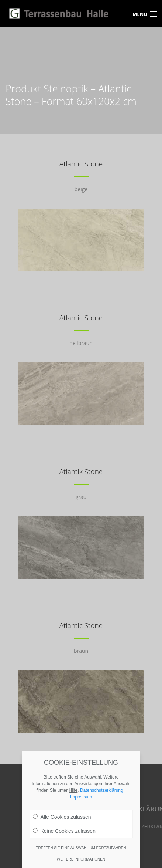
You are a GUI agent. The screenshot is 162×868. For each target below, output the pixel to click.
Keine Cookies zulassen (64, 839)
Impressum (81, 805)
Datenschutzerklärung (102, 798)
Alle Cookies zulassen (62, 825)
